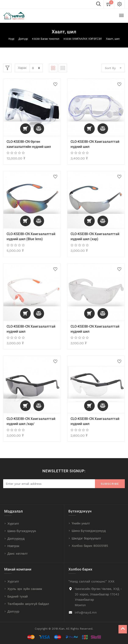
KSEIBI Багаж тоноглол (46, 39)
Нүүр (11, 39)
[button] (25, 129)
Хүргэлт (13, 524)
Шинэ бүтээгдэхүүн (22, 531)
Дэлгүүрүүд (16, 539)
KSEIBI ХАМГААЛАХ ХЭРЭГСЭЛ (83, 39)
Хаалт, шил (113, 39)
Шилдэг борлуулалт (86, 538)
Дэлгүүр (23, 39)
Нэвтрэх (13, 546)
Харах (22, 68)
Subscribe (110, 484)
